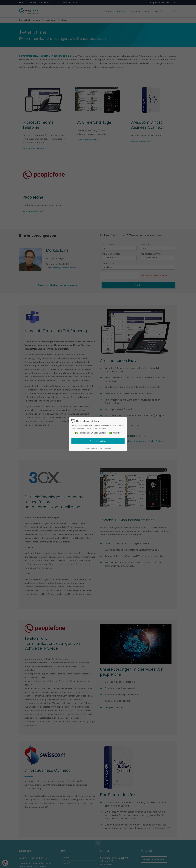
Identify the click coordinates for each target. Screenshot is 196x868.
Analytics (115, 433)
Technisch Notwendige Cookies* (91, 433)
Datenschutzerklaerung (93, 448)
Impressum (107, 448)
